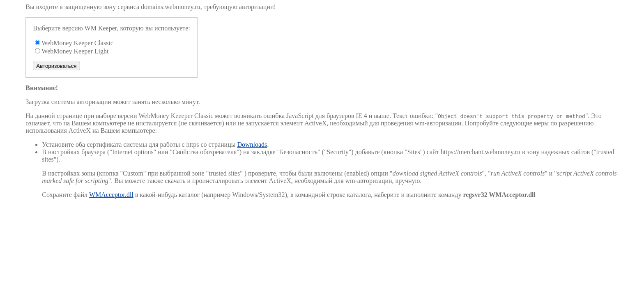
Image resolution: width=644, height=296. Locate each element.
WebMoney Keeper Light (75, 51)
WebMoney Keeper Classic (77, 43)
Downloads (252, 145)
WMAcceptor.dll (111, 195)
